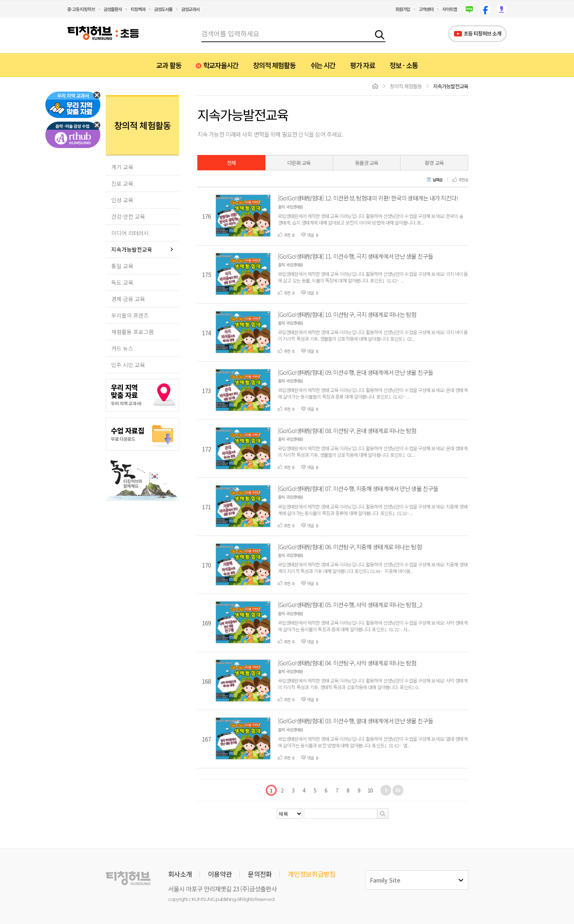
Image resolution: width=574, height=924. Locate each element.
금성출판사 (113, 9)
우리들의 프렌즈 (130, 315)
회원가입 (403, 9)
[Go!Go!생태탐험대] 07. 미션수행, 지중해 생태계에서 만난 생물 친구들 (358, 488)
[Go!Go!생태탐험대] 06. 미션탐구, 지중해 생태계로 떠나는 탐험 (350, 547)
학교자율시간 (221, 65)
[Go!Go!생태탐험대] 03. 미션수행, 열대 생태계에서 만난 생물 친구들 (355, 721)
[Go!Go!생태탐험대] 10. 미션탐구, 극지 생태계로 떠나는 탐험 (347, 314)
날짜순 (438, 180)
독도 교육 (122, 282)
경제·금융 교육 (128, 299)
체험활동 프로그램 (133, 332)
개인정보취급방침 (312, 874)
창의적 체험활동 (274, 65)
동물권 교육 (367, 163)
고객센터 (426, 9)
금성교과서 (190, 9)
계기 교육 (122, 167)
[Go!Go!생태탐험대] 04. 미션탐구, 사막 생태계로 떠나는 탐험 (347, 663)
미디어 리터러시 (130, 233)
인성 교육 (122, 200)
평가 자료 (362, 65)
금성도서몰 (163, 9)
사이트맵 (450, 9)
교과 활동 (169, 65)
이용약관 (220, 874)
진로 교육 (122, 183)
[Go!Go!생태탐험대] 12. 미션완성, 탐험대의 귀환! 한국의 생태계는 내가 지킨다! (368, 198)
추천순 (463, 180)
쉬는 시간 (323, 65)
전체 (231, 163)
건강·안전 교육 (128, 216)
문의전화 (260, 874)
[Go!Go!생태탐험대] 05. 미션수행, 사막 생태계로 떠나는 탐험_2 (350, 605)
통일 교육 (122, 266)
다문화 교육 (299, 163)
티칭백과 (138, 9)
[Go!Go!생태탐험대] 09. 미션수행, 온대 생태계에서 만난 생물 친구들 (355, 372)
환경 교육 (434, 163)
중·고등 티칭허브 (81, 9)
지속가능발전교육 (132, 249)
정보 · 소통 (404, 65)
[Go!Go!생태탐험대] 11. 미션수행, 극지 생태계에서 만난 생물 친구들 (355, 256)
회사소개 (180, 874)
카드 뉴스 (122, 348)
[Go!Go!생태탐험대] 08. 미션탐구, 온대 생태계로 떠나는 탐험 (347, 430)
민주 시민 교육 (128, 365)
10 (370, 790)
